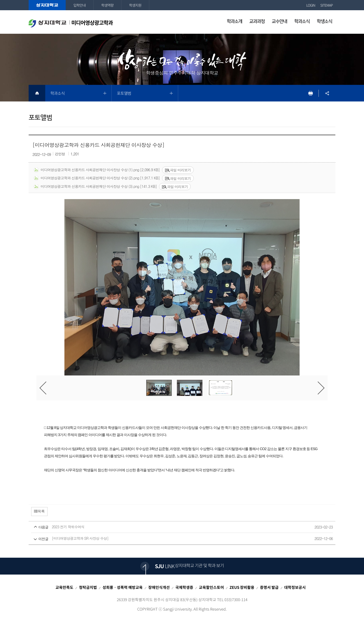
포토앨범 (124, 93)
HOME (37, 93)
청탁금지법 (88, 587)
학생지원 (135, 5)
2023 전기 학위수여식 (172, 527)
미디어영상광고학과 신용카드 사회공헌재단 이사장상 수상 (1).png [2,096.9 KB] (97, 170)
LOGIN (311, 5)
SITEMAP (327, 5)
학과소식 (58, 93)
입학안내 (79, 5)
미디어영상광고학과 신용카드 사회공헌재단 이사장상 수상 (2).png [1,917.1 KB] (97, 178)
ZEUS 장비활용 (242, 587)
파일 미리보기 (178, 170)
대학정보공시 (295, 587)
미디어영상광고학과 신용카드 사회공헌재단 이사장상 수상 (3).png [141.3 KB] (95, 187)
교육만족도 (64, 587)
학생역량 (107, 5)
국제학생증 (184, 587)
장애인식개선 (159, 587)
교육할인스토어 (211, 587)
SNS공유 (327, 93)
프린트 (310, 93)
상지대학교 (47, 5)
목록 (39, 511)
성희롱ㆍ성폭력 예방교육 (123, 587)
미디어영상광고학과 (71, 23)
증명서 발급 (269, 587)
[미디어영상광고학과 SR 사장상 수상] (172, 539)
